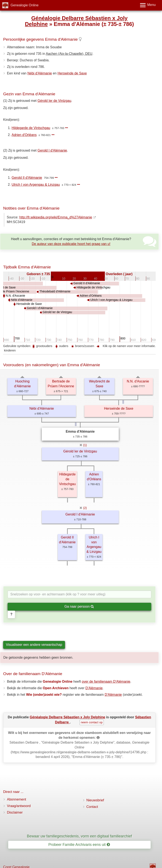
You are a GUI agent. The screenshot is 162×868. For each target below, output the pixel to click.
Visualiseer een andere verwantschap (34, 645)
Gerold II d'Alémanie (27, 178)
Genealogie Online (25, 5)
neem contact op (92, 722)
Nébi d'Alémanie (40, 73)
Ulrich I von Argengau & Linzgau (36, 185)
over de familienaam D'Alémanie (106, 682)
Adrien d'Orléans (24, 135)
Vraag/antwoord (19, 806)
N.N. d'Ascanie (138, 381)
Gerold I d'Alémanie (52, 150)
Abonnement (17, 799)
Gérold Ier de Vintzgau (54, 101)
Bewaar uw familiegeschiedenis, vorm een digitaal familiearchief (80, 836)
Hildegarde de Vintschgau (31, 128)
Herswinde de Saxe (72, 73)
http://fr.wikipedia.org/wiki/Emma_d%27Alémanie (56, 217)
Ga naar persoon (79, 606)
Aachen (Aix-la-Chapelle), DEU (69, 54)
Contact (92, 807)
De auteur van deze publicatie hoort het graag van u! (71, 244)
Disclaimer (15, 812)
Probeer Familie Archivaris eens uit (79, 845)
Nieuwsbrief (95, 800)
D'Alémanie (94, 688)
